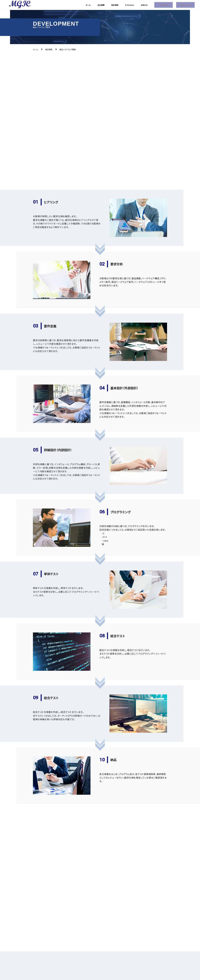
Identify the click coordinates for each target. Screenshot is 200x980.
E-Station (130, 5)
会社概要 (101, 5)
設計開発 (115, 5)
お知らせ (144, 5)
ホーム (88, 5)
